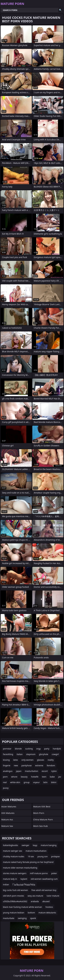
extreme (39, 765)
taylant (24, 879)
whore (14, 777)
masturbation (32, 771)
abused (46, 901)
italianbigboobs (10, 845)
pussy (6, 788)
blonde (18, 749)
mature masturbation (36, 851)
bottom (31, 913)
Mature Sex (7, 826)
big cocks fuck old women (15, 890)
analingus (8, 771)
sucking (29, 749)
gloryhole (44, 754)
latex (16, 760)
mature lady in (10, 879)
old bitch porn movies (13, 896)
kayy (35, 845)
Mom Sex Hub (40, 826)
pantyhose (27, 765)
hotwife (35, 777)
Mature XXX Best (42, 806)
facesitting (8, 754)
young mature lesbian (14, 913)
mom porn (39, 813)
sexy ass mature (35, 896)
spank (33, 918)
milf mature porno (39, 873)
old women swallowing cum (44, 879)
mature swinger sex (12, 851)
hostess (49, 907)
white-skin (15, 782)
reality (51, 760)
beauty (24, 777)
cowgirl (55, 754)
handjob (57, 749)
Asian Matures (9, 806)
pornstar (7, 749)
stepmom (31, 754)
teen (44, 777)
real (5, 782)
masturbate (9, 918)
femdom (51, 765)
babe (52, 777)
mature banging (49, 845)
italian (20, 754)
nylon (54, 771)
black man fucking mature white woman (22, 907)
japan (19, 771)
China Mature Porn (43, 819)
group (27, 782)
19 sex (31, 856)
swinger (25, 845)
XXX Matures (8, 813)
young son (42, 856)
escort (45, 771)
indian (6, 885)
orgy (38, 749)
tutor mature (53, 896)
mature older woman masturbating (20, 868)
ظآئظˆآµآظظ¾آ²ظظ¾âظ (24, 885)
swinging (22, 918)
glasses (40, 760)
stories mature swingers (15, 873)
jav (60, 777)
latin (45, 782)
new (16, 765)
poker (54, 873)
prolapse (55, 856)
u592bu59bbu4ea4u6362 (15, 901)
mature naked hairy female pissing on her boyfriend (28, 862)
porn (5, 777)
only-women (27, 760)
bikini (54, 782)
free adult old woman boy (44, 890)
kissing (6, 760)
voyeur (36, 782)
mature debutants (47, 913)
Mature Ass (7, 819)
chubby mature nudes (14, 856)
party (47, 749)
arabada (35, 901)
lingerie (7, 765)
